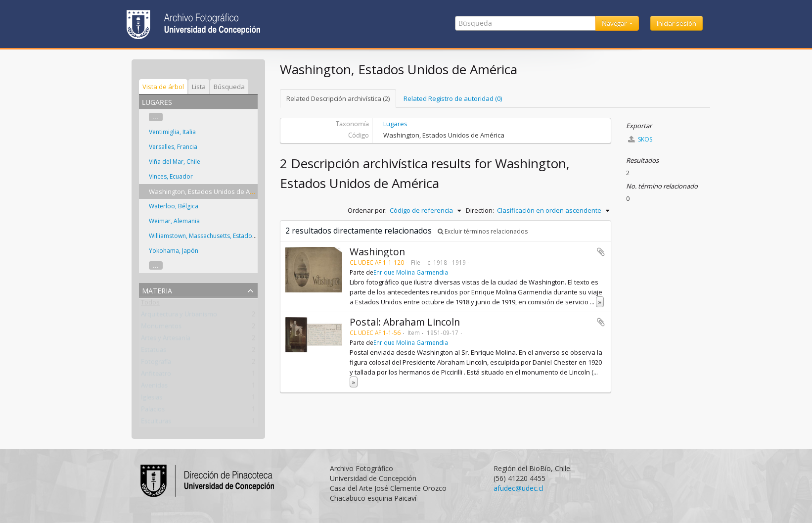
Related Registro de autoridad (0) (453, 98)
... (156, 117)
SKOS (640, 139)
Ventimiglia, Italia (172, 132)
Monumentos (161, 328)
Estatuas (154, 352)
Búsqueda (229, 87)
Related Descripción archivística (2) (338, 98)
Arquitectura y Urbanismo (179, 316)
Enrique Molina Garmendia (411, 272)
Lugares (395, 124)
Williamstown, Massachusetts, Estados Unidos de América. (230, 236)
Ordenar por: (367, 210)
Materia (157, 290)
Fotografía (156, 364)
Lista (199, 87)
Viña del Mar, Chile (175, 162)
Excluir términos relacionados (483, 231)
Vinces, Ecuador (171, 176)
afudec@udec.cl (519, 488)
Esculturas (156, 423)
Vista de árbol (163, 87)
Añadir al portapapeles (601, 252)
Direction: (480, 210)
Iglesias (152, 399)
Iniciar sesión (677, 23)
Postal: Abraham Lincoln (405, 322)
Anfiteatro (156, 376)
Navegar (615, 23)
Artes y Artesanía (166, 340)
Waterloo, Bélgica (174, 206)
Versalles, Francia (173, 147)
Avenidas (154, 387)
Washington (377, 252)
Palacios (153, 411)
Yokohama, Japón (174, 251)
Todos (150, 304)
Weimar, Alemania (174, 221)
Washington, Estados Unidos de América (209, 191)
